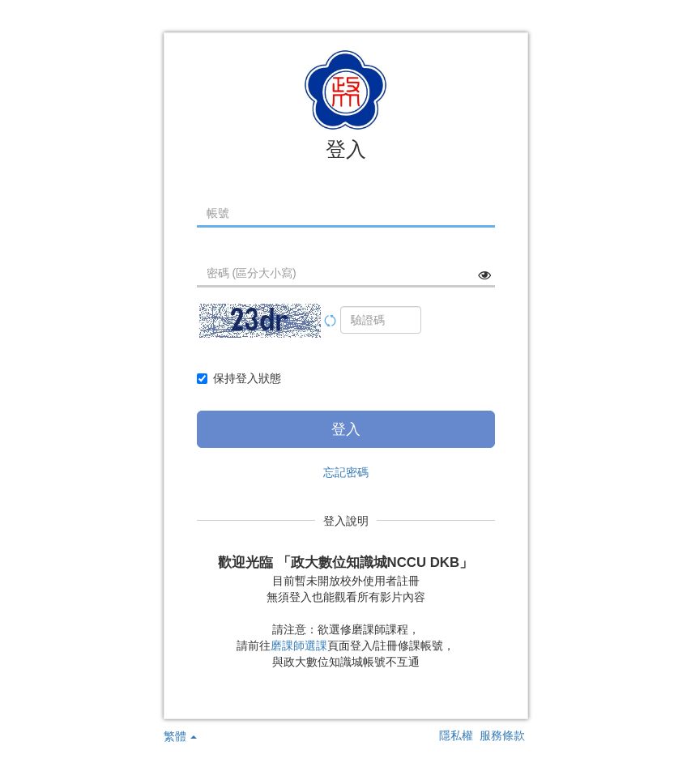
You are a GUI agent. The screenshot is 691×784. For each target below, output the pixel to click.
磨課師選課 (299, 646)
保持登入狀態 (239, 378)
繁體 (181, 736)
